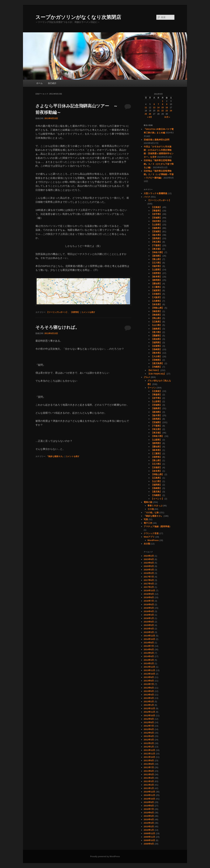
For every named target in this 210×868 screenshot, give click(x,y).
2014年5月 (149, 653)
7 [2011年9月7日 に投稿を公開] (158, 104)
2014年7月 (149, 646)
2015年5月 (149, 625)
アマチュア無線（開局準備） (158, 526)
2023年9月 (149, 559)
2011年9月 (149, 761)
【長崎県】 (156, 349)
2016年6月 (149, 604)
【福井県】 (156, 266)
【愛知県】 (156, 284)
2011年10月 (149, 757)
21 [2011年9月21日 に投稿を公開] (158, 111)
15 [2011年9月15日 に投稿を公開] (163, 108)
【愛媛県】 (156, 336)
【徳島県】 (156, 329)
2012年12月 (149, 708)
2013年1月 (149, 705)
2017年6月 (149, 580)
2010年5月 (149, 816)
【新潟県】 (156, 256)
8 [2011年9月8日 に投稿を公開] (163, 104)
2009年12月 (149, 833)
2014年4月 (149, 656)
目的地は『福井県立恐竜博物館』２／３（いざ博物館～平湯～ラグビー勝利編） (159, 174)
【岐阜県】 (156, 277)
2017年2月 (149, 587)
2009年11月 (149, 837)
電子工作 (148, 523)
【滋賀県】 (156, 290)
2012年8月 (149, 722)
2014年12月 (149, 636)
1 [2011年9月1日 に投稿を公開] (163, 101)
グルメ (147, 377)
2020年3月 (149, 570)
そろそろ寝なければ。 (57, 327)
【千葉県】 (156, 245)
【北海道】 (156, 207)
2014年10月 (149, 639)
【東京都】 (156, 249)
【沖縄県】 (156, 367)
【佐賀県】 (156, 346)
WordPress (153, 540)
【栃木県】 (156, 235)
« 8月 (150, 117)
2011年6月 (149, 771)
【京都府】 (156, 294)
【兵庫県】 (156, 301)
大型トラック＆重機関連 (155, 193)
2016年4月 (149, 611)
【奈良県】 (156, 304)
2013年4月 (149, 695)
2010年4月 (149, 819)
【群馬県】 (156, 238)
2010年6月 (149, 813)
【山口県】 (156, 325)
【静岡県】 (156, 280)
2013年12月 (149, 667)
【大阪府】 (156, 297)
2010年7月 (149, 809)
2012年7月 (149, 726)
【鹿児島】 (156, 492)
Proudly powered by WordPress (105, 857)
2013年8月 (149, 681)
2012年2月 (149, 743)
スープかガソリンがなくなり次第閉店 (78, 17)
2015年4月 (149, 629)
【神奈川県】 (157, 252)
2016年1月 (149, 618)
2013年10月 (149, 674)
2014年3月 (149, 660)
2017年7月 (149, 577)
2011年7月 (149, 767)
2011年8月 (149, 764)
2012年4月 (149, 736)
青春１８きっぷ (155, 506)
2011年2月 (149, 785)
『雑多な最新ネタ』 (55, 456)
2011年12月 (149, 750)
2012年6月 (149, 729)
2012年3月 (149, 740)
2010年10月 (149, 799)
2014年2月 (149, 663)
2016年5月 (149, 608)
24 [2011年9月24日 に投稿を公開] (171, 111)
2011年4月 (149, 778)
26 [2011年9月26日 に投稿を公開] (150, 114)
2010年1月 (149, 830)
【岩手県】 (156, 214)
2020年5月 (149, 566)
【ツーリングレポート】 (57, 312)
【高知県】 (156, 339)
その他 (151, 509)
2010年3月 (149, 823)
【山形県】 (156, 225)
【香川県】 (156, 332)
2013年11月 (149, 670)
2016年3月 (149, 615)
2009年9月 (149, 844)
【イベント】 (157, 499)
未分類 (147, 544)
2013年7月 (149, 684)
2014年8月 (149, 643)
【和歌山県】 (157, 308)
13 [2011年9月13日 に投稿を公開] (154, 108)
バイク (147, 197)
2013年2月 (149, 702)
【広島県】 (156, 322)
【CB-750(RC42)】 (157, 374)
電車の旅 (148, 502)
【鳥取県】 (156, 311)
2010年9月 (149, 802)
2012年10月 (149, 716)
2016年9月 (149, 594)
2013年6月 (149, 688)
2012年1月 (149, 747)
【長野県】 (75, 312)
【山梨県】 (156, 270)
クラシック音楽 (151, 533)
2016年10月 (149, 591)
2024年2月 (149, 556)
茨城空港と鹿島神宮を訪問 (157, 140)
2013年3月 (149, 698)
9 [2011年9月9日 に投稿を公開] (167, 104)
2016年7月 (149, 601)
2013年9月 (149, 677)
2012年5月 (149, 733)
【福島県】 (156, 228)
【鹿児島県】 (157, 363)
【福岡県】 (156, 343)
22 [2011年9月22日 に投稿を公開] (163, 111)
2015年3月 (149, 632)
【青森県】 (156, 211)
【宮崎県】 (156, 360)
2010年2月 (149, 827)
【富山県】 (156, 259)
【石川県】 (156, 263)
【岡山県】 (156, 318)
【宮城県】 (156, 218)
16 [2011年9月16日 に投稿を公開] (167, 108)
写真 (146, 519)
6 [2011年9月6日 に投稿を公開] (154, 104)
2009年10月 (149, 840)
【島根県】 (156, 315)
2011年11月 (149, 754)
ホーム (39, 83)
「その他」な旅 (151, 513)
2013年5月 (149, 691)
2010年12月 (149, 792)
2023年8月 (149, 563)
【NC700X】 (154, 370)
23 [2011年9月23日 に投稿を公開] (167, 111)
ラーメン (152, 388)
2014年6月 (149, 649)
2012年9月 (149, 719)
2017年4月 (149, 584)
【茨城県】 (156, 231)
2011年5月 (149, 774)
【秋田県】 (156, 221)
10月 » (167, 117)
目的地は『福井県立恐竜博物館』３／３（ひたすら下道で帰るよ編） (159, 164)
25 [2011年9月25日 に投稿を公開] (146, 114)
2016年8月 (149, 597)
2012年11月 (149, 712)
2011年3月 (149, 781)
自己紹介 (52, 83)
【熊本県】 (156, 353)
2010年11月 (149, 795)
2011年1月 (149, 788)
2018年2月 (149, 573)
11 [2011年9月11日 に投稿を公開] (146, 108)
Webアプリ (149, 537)
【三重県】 (156, 287)
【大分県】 (156, 356)
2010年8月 (149, 806)
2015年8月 (149, 622)
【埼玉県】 (156, 242)
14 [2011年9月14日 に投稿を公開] (158, 108)
